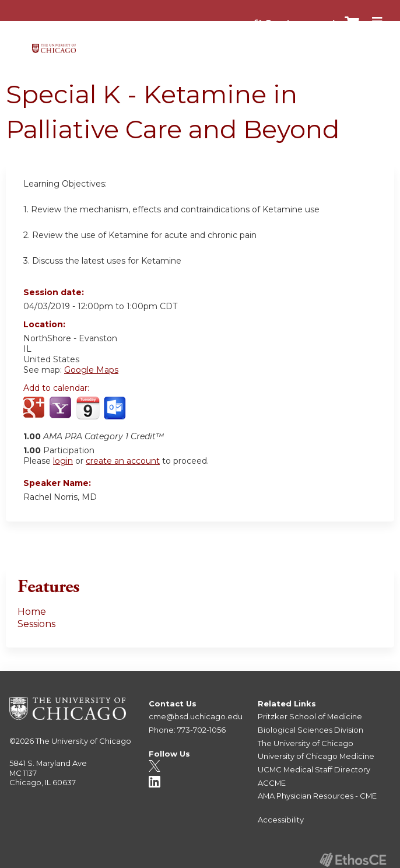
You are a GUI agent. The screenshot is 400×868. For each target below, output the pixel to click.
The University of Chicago (83, 741)
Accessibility (281, 820)
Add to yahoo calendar (62, 408)
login (63, 461)
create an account (123, 461)
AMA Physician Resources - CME (317, 796)
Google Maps (91, 370)
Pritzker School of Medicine (310, 716)
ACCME (272, 783)
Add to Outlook (116, 408)
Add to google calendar (35, 408)
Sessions (36, 624)
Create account (300, 23)
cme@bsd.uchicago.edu (196, 716)
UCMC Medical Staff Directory (314, 769)
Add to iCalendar (88, 408)
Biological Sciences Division (310, 730)
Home (32, 612)
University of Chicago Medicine (316, 756)
